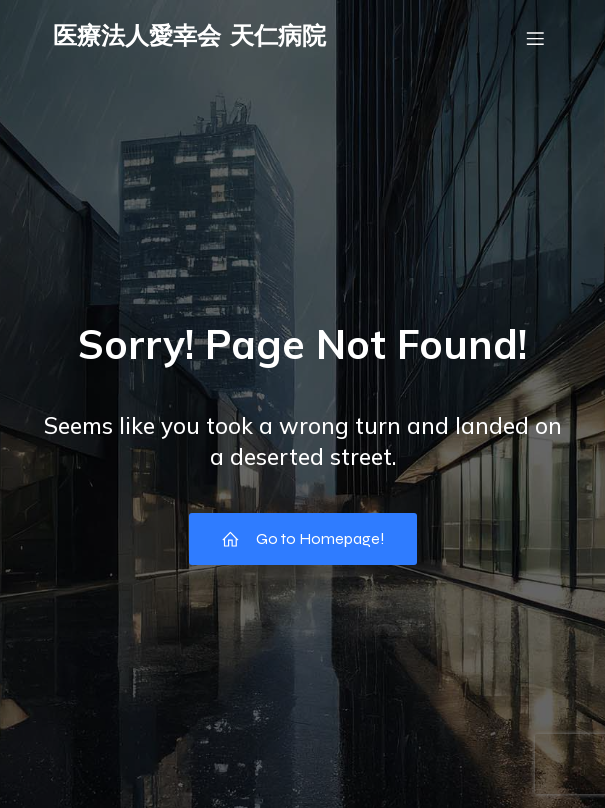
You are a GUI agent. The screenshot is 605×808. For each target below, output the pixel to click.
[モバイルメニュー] (536, 38)
